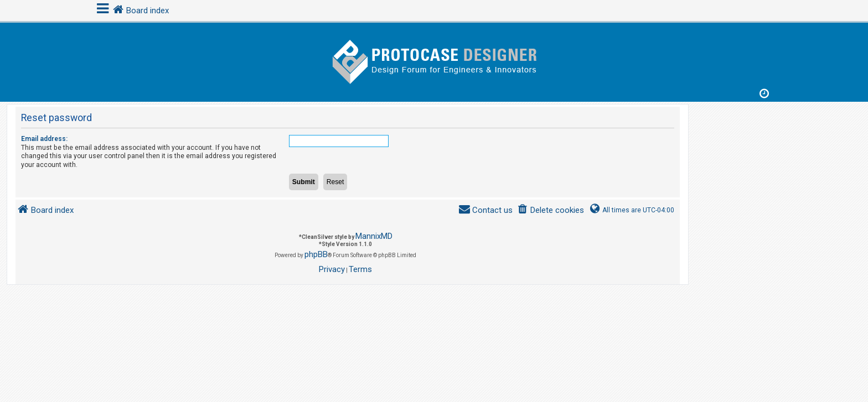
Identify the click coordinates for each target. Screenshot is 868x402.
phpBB (316, 254)
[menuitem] (551, 210)
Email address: (44, 139)
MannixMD (374, 236)
